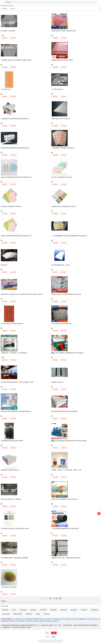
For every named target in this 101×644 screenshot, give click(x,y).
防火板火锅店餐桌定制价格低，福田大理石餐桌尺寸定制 (17, 382)
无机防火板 (33, 610)
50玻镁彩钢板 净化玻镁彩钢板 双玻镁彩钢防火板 (15, 119)
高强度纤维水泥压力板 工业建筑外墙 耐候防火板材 (66, 558)
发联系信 (5, 38)
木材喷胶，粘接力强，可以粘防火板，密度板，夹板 (66, 470)
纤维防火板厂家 (59, 619)
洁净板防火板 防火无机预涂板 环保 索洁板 (64, 207)
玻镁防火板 (4, 265)
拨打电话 (13, 38)
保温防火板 (5, 610)
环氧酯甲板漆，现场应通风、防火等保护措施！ (15, 353)
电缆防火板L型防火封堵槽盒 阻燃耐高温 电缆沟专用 (66, 294)
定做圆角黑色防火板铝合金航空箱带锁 (12, 441)
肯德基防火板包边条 (57, 382)
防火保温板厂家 (30, 619)
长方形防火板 (6, 614)
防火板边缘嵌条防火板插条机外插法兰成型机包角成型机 (71, 441)
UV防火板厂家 (22, 621)
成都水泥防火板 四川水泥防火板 (61, 119)
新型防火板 (29, 614)
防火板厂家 (14, 621)
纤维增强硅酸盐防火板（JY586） (61, 265)
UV (32, 603)
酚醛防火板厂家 (85, 619)
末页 (60, 598)
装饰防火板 (64, 610)
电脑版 (53, 637)
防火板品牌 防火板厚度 (8, 31)
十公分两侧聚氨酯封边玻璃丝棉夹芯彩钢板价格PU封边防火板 (69, 236)
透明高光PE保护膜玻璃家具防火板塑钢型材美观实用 (16, 411)
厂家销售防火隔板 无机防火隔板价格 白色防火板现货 (16, 60)
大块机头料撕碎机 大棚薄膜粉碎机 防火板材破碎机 (69, 353)
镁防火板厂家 (76, 619)
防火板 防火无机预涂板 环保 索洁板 (62, 177)
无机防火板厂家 (95, 619)
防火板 (14, 610)
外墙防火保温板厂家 (53, 621)
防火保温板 (23, 610)
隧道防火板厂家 (6, 621)
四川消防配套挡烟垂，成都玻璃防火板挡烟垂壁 (15, 558)
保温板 (38, 614)
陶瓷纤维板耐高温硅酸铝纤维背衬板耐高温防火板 (15, 148)
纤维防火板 (84, 610)
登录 (47, 633)
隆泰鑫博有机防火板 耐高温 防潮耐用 (62, 60)
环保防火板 (43, 610)
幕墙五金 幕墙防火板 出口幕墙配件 (11, 499)
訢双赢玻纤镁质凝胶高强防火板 (10, 470)
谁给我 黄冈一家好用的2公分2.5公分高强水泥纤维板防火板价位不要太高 (22, 294)
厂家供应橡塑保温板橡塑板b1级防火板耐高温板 (65, 529)
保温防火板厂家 (32, 621)
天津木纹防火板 (5, 89)
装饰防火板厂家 (20, 619)
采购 (99, 513)
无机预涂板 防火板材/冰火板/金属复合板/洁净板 (15, 529)
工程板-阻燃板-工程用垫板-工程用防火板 (63, 148)
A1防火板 (46, 614)
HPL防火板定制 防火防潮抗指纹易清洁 (12, 324)
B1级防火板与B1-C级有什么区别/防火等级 (63, 31)
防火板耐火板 (95, 610)
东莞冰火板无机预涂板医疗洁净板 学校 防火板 (65, 499)
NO (22, 603)
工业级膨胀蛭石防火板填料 (9, 587)
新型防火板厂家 (40, 619)
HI (13, 603)
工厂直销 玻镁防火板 (57, 89)
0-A (2, 603)
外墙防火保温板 (18, 614)
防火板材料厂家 (50, 619)
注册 (54, 633)
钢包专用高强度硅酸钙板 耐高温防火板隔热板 (64, 411)
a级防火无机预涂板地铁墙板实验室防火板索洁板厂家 (16, 177)
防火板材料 (54, 610)
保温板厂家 (68, 619)
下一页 (55, 598)
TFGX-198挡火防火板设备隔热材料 (61, 324)
